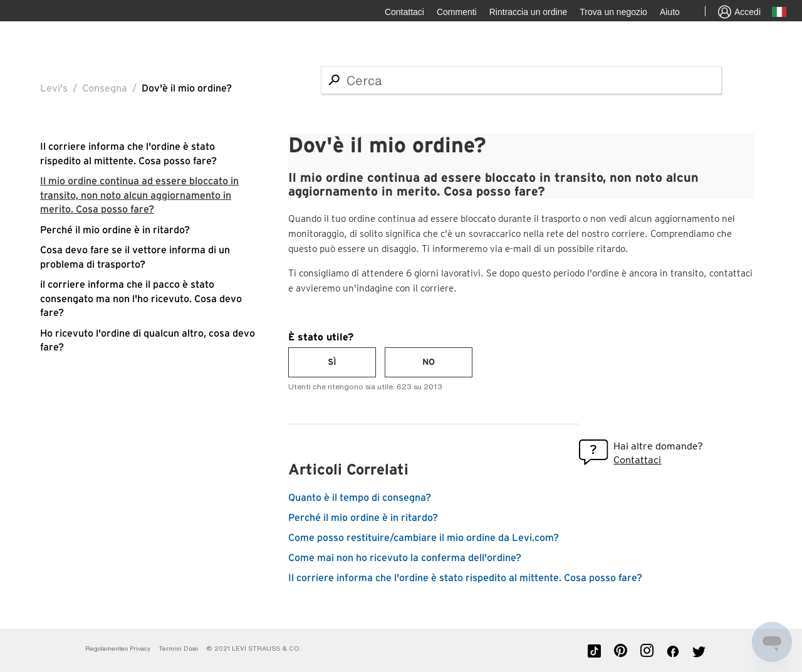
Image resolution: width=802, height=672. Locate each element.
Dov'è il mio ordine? (187, 88)
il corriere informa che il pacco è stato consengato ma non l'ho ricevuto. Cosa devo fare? (141, 299)
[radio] (332, 362)
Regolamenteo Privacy (118, 648)
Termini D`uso (178, 648)
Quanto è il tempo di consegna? (360, 498)
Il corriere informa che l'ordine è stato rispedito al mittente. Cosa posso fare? (465, 578)
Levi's (54, 88)
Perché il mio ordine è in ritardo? (115, 230)
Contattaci (637, 460)
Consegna (105, 88)
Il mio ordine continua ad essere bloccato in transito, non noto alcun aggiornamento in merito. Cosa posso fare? (139, 195)
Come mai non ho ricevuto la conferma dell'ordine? (405, 558)
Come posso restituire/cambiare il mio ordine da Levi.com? (424, 538)
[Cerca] (521, 80)
